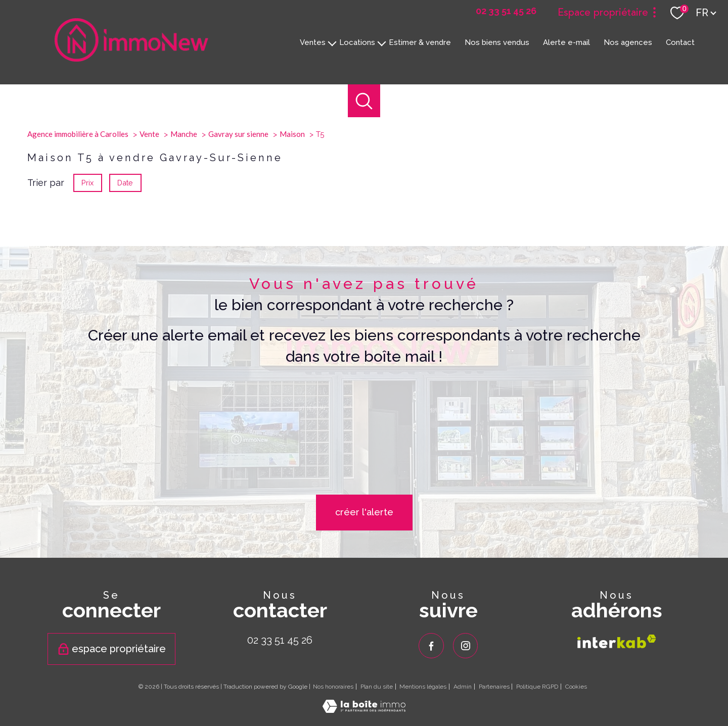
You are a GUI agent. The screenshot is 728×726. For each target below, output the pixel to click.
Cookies (576, 687)
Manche (184, 243)
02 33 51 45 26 (280, 640)
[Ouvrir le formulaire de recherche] (364, 101)
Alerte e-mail (566, 42)
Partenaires (494, 687)
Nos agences (628, 42)
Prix (87, 292)
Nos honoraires (333, 687)
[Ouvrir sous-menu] (332, 42)
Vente (149, 243)
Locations (357, 42)
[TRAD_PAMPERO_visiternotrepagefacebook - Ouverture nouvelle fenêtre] (431, 646)
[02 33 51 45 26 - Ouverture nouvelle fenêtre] (506, 11)
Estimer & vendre (420, 42)
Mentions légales (423, 687)
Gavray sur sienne (238, 243)
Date (126, 292)
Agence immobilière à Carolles (78, 243)
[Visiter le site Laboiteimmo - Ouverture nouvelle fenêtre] (364, 709)
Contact (680, 42)
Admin (463, 687)
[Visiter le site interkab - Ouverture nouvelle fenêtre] (617, 641)
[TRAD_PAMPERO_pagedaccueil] (131, 58)
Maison (292, 243)
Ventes (313, 42)
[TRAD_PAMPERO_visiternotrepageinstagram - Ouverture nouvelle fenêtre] (466, 646)
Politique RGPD (537, 687)
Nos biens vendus (497, 42)
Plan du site (377, 687)
